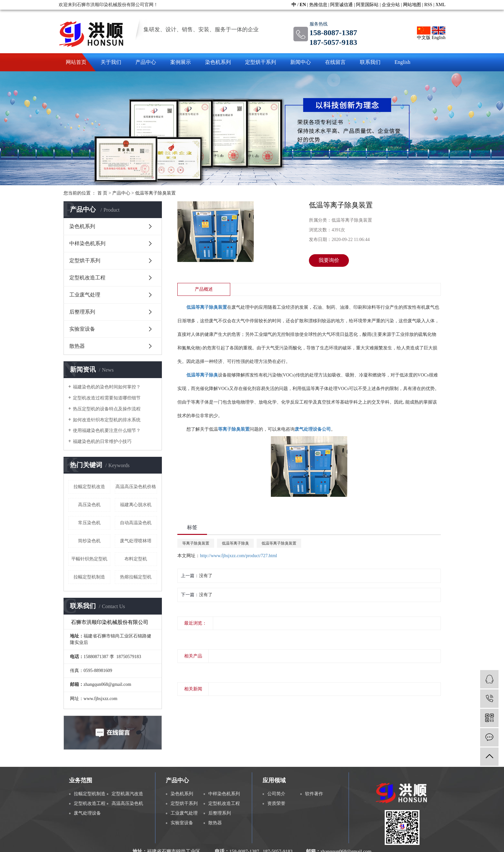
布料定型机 (136, 559)
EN (303, 5)
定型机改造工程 (87, 278)
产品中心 (146, 62)
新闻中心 (301, 62)
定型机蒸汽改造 (127, 794)
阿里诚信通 (341, 5)
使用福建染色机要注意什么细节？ (107, 431)
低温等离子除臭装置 (155, 193)
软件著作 (314, 794)
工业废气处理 (85, 295)
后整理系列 (82, 312)
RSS (428, 5)
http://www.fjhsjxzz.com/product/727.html (238, 556)
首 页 (103, 193)
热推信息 (318, 5)
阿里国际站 (367, 5)
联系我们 (370, 62)
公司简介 (276, 794)
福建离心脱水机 (136, 505)
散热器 (77, 346)
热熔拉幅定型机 (136, 577)
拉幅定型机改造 (89, 487)
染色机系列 (218, 62)
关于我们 (111, 62)
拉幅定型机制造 (89, 577)
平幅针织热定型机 (89, 559)
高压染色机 (89, 505)
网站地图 (412, 5)
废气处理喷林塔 (136, 541)
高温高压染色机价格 (136, 487)
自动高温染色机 (136, 523)
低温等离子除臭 (235, 543)
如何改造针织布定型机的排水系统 (107, 420)
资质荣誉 (276, 803)
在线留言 (335, 62)
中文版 (424, 33)
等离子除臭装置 (196, 543)
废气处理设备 (87, 813)
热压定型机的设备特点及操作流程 (107, 409)
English (439, 33)
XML (440, 5)
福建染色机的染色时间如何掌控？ (107, 387)
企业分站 (391, 5)
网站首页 (76, 62)
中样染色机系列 (87, 243)
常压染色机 (89, 523)
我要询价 (329, 260)
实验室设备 (82, 329)
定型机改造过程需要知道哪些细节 (107, 398)
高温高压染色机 (127, 803)
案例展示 (181, 62)
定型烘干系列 (261, 62)
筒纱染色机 (89, 541)
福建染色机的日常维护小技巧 (102, 441)
